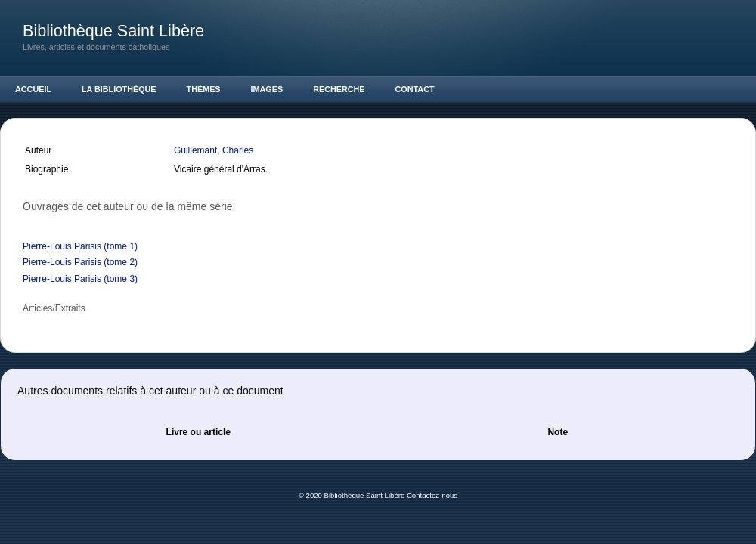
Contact (415, 89)
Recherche (339, 89)
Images (267, 89)
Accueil (33, 89)
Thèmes (204, 89)
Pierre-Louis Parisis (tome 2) (80, 262)
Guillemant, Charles (215, 150)
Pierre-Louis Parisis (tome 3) (80, 279)
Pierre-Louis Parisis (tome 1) (80, 246)
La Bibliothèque (119, 89)
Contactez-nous (432, 495)
